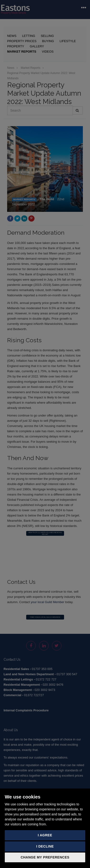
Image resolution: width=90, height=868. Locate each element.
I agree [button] (45, 835)
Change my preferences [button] (45, 857)
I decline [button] (45, 846)
